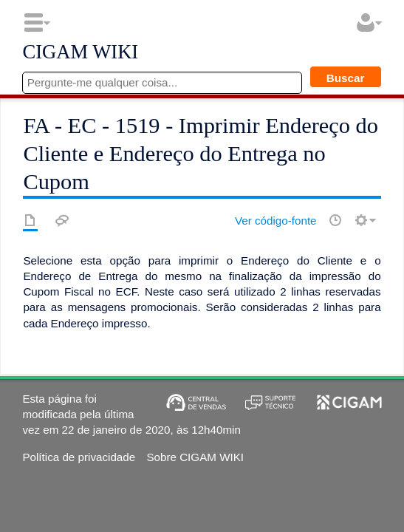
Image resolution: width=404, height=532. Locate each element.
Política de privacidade (79, 457)
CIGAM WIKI (80, 52)
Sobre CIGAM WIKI (195, 457)
